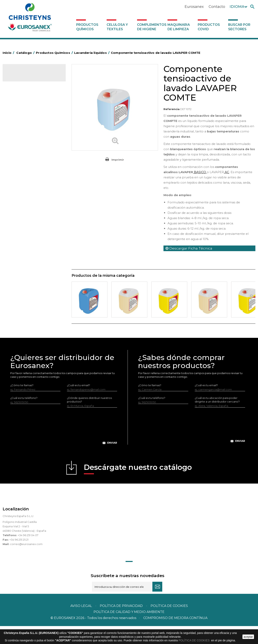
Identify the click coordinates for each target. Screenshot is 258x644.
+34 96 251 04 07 (28, 553)
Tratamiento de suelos (25, 253)
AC (227, 172)
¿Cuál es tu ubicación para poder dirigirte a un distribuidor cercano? (217, 418)
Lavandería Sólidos (23, 159)
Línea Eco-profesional (25, 234)
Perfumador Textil (22, 172)
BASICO (200, 172)
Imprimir (118, 160)
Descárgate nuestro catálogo (138, 486)
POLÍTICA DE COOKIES (195, 640)
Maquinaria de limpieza (179, 27)
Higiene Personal (22, 134)
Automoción (19, 103)
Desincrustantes (21, 122)
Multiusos (16, 240)
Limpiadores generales (25, 209)
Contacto (217, 7)
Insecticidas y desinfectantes (29, 140)
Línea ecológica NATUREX (27, 228)
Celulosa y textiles (117, 27)
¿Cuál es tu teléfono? (24, 416)
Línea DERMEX (20, 222)
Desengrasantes (21, 115)
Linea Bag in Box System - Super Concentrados (31, 194)
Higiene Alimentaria (23, 128)
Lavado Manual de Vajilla (26, 184)
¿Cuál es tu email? (79, 403)
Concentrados (20, 109)
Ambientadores (21, 97)
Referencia (172, 109)
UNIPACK (16, 271)
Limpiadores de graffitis (26, 203)
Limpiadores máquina (25, 215)
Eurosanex (194, 7)
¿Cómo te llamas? (22, 403)
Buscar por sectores (239, 27)
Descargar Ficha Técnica (189, 248)
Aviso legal (81, 624)
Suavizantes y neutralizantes (29, 165)
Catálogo (21, 76)
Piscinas (16, 247)
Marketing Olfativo (23, 91)
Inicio (9, 53)
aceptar (248, 637)
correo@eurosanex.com (26, 562)
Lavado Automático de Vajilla (29, 178)
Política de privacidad (121, 624)
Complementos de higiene (151, 27)
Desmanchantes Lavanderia (29, 147)
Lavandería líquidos (23, 153)
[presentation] (64, 447)
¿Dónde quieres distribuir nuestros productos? (89, 418)
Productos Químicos (87, 27)
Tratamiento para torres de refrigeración (27, 262)
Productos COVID (209, 27)
